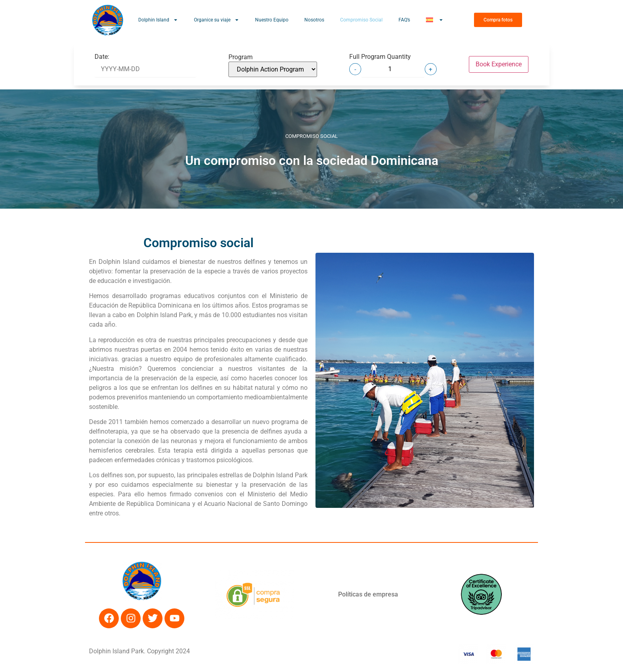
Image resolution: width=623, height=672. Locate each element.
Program (241, 57)
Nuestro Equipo (272, 20)
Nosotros (314, 20)
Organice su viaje (217, 20)
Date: (102, 57)
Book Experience (499, 64)
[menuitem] (435, 20)
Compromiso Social (361, 20)
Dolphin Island (158, 20)
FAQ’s (404, 20)
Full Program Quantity (380, 57)
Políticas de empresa (368, 594)
